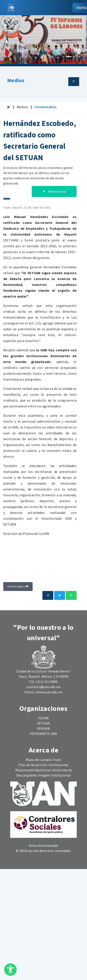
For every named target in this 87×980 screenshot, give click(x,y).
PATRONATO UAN (43, 734)
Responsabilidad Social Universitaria (43, 770)
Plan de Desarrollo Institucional (43, 765)
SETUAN (44, 723)
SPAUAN (43, 729)
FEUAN (44, 718)
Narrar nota (54, 192)
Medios (16, 81)
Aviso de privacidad (43, 846)
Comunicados (45, 107)
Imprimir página (18, 587)
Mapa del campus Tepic (43, 760)
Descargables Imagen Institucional (44, 775)
